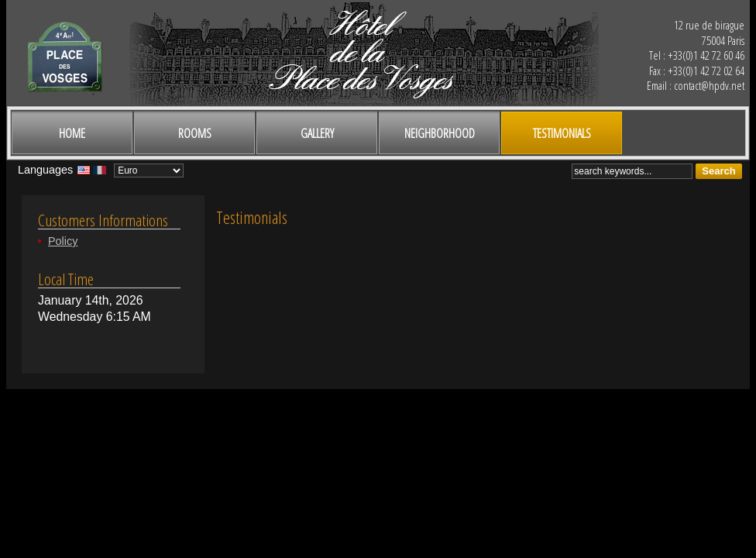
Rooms (195, 133)
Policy (63, 241)
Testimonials (562, 133)
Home (72, 133)
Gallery (317, 133)
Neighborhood (440, 133)
